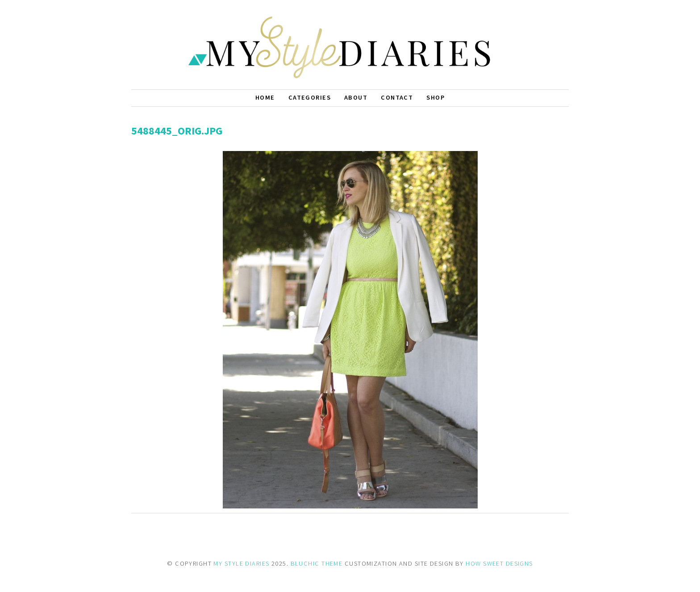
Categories (310, 97)
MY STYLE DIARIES (241, 563)
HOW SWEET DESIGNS (499, 563)
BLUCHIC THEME (317, 563)
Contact (397, 97)
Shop (435, 97)
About (356, 97)
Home (265, 97)
